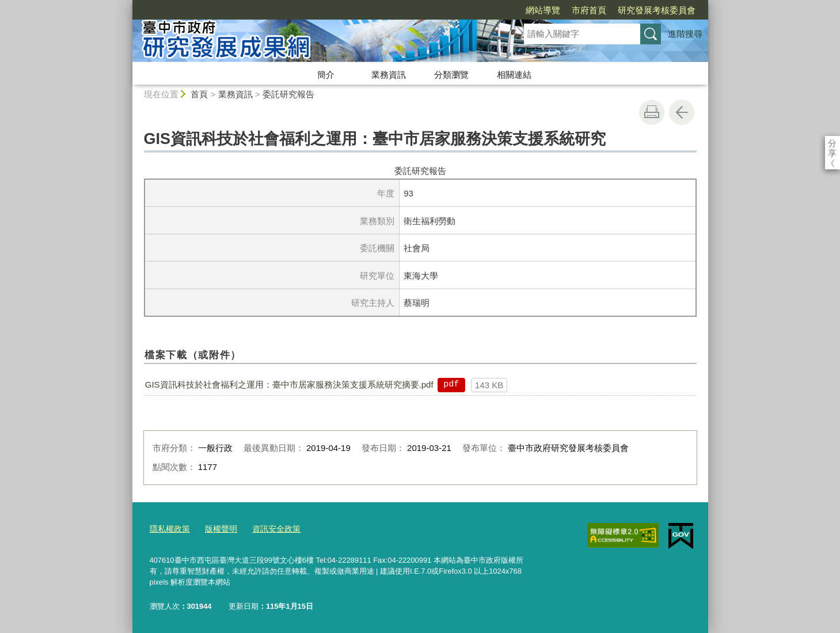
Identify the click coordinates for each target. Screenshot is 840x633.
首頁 (199, 94)
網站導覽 (477, 10)
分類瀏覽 (451, 75)
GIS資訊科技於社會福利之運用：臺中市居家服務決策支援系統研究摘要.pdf (289, 384)
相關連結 (514, 75)
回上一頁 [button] (682, 112)
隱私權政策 (168, 528)
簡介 (326, 75)
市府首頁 (523, 10)
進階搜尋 (685, 34)
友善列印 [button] (652, 112)
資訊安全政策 (269, 528)
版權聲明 (217, 528)
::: (128, 5)
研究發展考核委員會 (590, 10)
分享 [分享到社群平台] (832, 143)
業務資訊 (389, 75)
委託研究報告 (288, 94)
